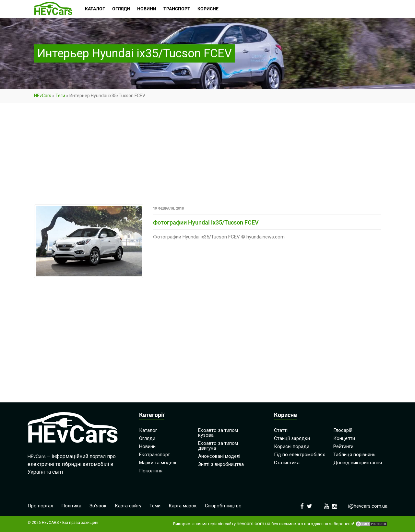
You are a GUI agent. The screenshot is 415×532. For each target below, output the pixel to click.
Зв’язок (98, 506)
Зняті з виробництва (221, 464)
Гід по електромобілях (299, 455)
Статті (281, 430)
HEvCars (43, 96)
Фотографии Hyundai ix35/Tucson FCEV (206, 222)
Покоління (151, 471)
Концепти (344, 438)
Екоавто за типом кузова (218, 433)
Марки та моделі (158, 463)
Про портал (40, 506)
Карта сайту (128, 506)
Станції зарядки (292, 438)
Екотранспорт (154, 455)
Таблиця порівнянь (354, 455)
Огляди (147, 438)
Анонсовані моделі (219, 456)
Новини (147, 446)
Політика (71, 506)
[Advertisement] (207, 156)
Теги (60, 96)
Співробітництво (223, 506)
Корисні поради (292, 446)
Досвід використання (358, 463)
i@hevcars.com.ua (368, 506)
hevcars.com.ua (254, 524)
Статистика (287, 463)
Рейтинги (343, 446)
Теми (155, 506)
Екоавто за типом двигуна (218, 446)
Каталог (148, 430)
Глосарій (343, 430)
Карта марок (183, 506)
